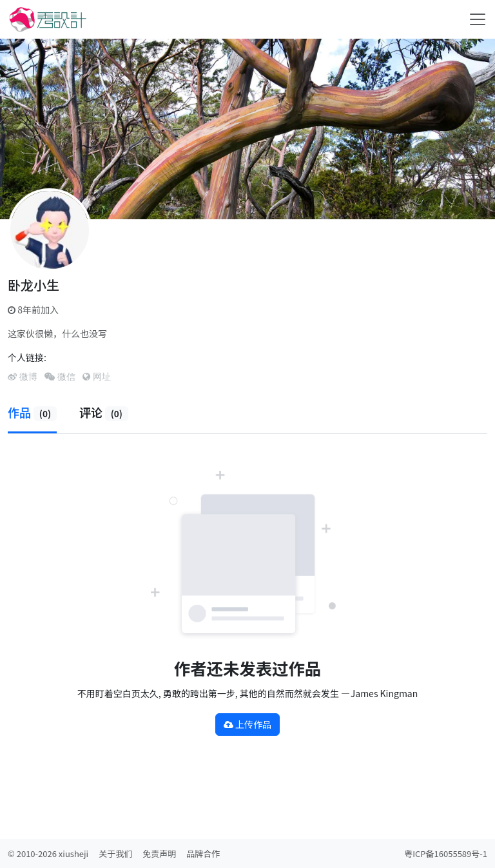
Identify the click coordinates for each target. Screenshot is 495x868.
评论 (104, 412)
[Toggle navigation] (478, 19)
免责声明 (159, 853)
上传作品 (247, 724)
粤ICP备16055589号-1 (446, 853)
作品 (32, 412)
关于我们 (115, 853)
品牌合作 (203, 853)
